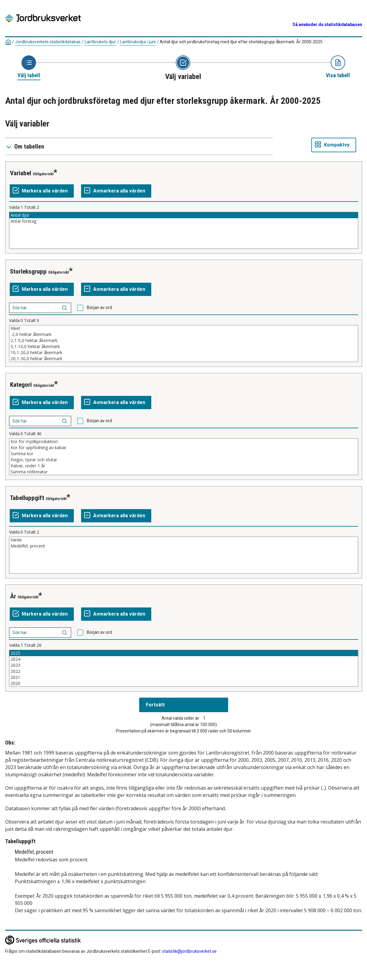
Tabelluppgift (27, 498)
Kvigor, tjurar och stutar (184, 460)
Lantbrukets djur (100, 42)
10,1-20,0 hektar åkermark (184, 353)
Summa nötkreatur (184, 472)
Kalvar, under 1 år (184, 466)
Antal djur (184, 215)
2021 (184, 677)
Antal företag (184, 221)
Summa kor (184, 454)
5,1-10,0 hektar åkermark (184, 347)
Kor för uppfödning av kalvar (184, 448)
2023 (184, 665)
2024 (184, 659)
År (13, 596)
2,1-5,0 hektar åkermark (184, 340)
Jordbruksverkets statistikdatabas (48, 42)
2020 (184, 683)
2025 (184, 653)
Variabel (21, 173)
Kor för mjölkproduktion (184, 442)
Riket (184, 328)
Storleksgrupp (28, 271)
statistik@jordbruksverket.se (189, 951)
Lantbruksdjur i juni (138, 42)
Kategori (21, 385)
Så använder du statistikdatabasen (327, 25)
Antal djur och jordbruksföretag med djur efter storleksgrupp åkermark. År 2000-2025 (241, 42)
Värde (184, 540)
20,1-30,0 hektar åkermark (184, 359)
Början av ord (99, 307)
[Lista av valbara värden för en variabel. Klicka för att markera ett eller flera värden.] (184, 230)
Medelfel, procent (184, 546)
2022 (184, 671)
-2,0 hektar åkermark (184, 334)
